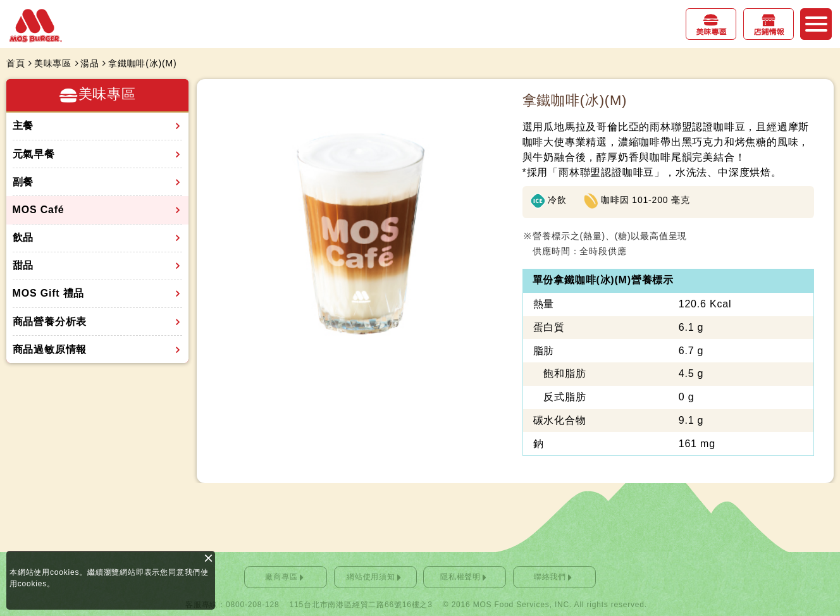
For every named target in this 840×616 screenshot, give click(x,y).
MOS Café (39, 210)
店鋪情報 (769, 32)
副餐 (23, 182)
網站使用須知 (371, 577)
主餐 (23, 126)
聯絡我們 (550, 577)
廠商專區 (281, 577)
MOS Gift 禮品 (49, 293)
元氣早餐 (34, 154)
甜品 (23, 265)
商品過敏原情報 (50, 349)
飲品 (23, 237)
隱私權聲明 (460, 577)
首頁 (16, 63)
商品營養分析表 (50, 322)
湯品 (90, 63)
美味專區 (711, 32)
